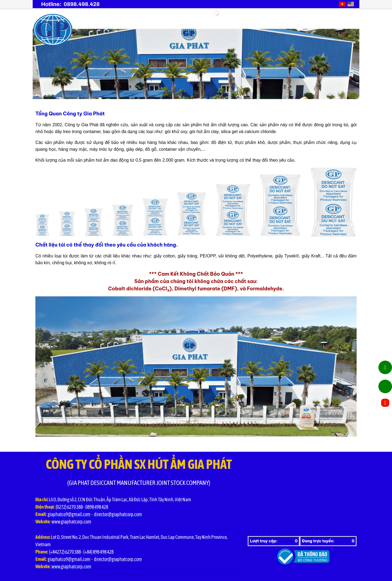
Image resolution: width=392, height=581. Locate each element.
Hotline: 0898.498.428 (70, 4)
